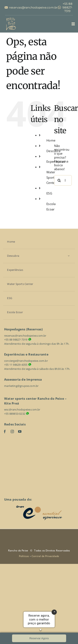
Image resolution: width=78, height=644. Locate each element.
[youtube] (20, 431)
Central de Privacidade (45, 556)
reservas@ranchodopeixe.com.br (33, 8)
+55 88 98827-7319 (67, 7)
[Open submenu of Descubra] (69, 256)
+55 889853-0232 (15, 414)
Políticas (24, 556)
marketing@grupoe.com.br (21, 386)
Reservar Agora (39, 638)
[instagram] (12, 431)
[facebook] (5, 431)
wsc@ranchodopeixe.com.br (22, 409)
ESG (49, 193)
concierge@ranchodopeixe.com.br (26, 361)
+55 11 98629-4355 (16, 365)
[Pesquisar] (59, 180)
